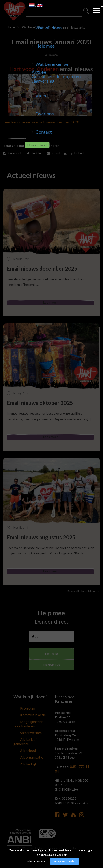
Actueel (48, 27)
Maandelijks (52, 676)
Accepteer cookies (64, 861)
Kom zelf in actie (24, 721)
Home (10, 27)
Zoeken (86, 12)
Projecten (20, 716)
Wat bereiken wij (27, 28)
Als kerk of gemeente (27, 743)
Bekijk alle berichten (83, 598)
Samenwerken (23, 737)
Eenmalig (52, 661)
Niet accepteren (37, 861)
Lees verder (58, 855)
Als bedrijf (20, 760)
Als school (20, 748)
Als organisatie (23, 754)
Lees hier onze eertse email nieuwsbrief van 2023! (41, 122)
